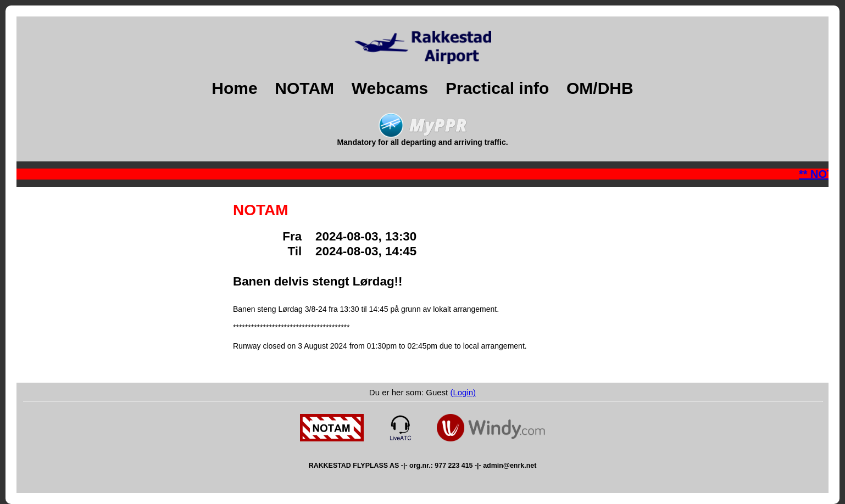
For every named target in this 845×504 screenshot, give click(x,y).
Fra (299, 236)
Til (301, 251)
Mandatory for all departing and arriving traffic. (422, 139)
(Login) (463, 392)
